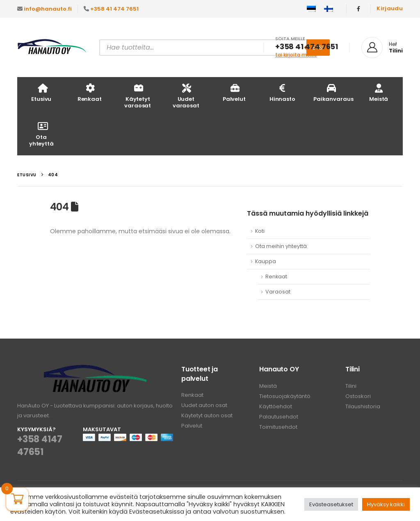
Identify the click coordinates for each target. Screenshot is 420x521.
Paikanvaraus (333, 92)
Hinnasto (282, 92)
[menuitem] (311, 9)
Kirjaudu (390, 8)
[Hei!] (382, 48)
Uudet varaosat (186, 96)
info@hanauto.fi (48, 9)
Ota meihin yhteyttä (281, 246)
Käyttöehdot (276, 406)
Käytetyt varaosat (138, 96)
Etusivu (41, 92)
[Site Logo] (52, 48)
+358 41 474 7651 (114, 9)
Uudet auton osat (204, 405)
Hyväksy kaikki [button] (386, 504)
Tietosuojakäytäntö (285, 396)
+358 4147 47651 (40, 446)
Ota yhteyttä (41, 134)
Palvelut (234, 92)
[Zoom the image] (95, 370)
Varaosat (278, 292)
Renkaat (90, 92)
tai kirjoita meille (296, 55)
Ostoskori (358, 396)
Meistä (379, 92)
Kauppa (266, 261)
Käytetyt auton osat (207, 415)
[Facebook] (358, 9)
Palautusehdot (279, 417)
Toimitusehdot (278, 427)
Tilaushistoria (363, 406)
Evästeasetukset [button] (331, 504)
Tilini (351, 386)
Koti (260, 231)
